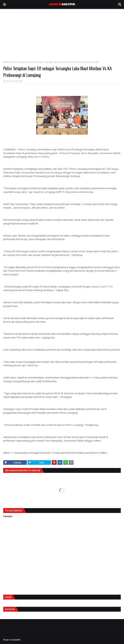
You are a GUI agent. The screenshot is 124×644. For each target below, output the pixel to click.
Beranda (7, 62)
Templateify (16, 640)
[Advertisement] (62, 33)
